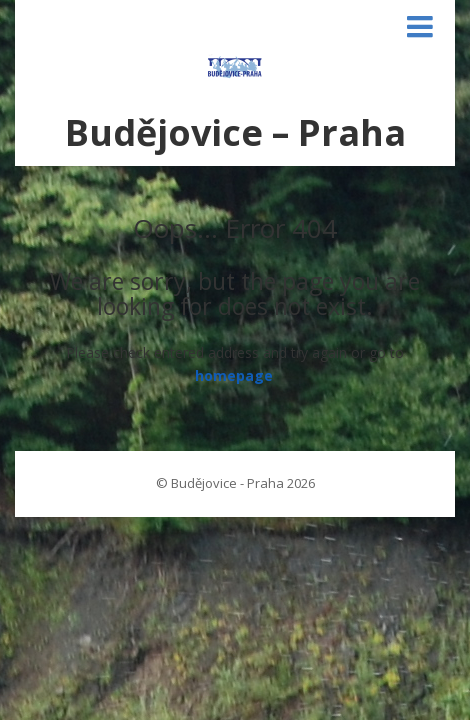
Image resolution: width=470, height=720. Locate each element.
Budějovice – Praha (235, 132)
